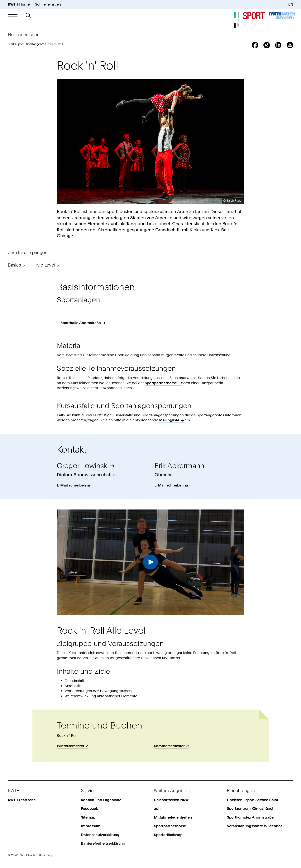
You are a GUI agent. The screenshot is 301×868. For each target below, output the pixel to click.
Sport (20, 44)
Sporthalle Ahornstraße (81, 323)
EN (291, 4)
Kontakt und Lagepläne (101, 800)
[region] (150, 324)
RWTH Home (19, 4)
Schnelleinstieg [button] (48, 4)
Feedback (89, 809)
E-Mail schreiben (71, 485)
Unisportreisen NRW (171, 800)
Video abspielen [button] (150, 562)
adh (157, 809)
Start (11, 44)
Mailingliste (169, 420)
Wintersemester (71, 746)
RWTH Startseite (22, 800)
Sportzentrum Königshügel (250, 809)
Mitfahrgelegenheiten (173, 817)
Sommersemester (169, 746)
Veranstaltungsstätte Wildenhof (254, 826)
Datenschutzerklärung (100, 835)
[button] (13, 16)
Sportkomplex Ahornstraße (250, 817)
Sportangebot (35, 44)
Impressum (91, 826)
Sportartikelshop (168, 835)
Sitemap (88, 817)
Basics (14, 265)
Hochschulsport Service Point (253, 800)
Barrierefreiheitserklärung (103, 843)
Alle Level (46, 265)
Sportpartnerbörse (161, 383)
